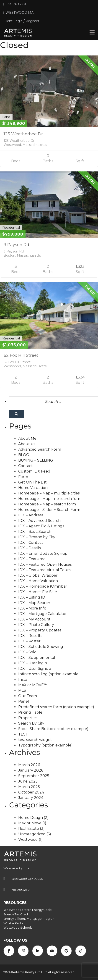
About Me (27, 438)
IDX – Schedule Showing (41, 647)
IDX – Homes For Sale (38, 592)
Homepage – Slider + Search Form (49, 510)
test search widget (35, 740)
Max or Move (30, 823)
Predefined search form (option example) (56, 707)
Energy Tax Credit (17, 914)
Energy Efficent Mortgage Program (29, 919)
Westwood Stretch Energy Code (28, 910)
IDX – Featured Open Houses (45, 564)
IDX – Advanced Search (39, 521)
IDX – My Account (34, 619)
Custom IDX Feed (34, 471)
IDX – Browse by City (37, 537)
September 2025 (34, 776)
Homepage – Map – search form (47, 504)
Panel (24, 701)
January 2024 (31, 798)
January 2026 (31, 770)
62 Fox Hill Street (21, 355)
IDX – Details (30, 548)
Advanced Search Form (40, 449)
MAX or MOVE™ (33, 685)
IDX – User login (33, 663)
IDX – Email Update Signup (43, 553)
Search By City (31, 723)
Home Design (31, 818)
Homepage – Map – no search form (50, 499)
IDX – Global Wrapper (38, 575)
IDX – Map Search (34, 603)
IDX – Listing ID (32, 597)
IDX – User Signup (35, 669)
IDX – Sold (27, 652)
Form (23, 477)
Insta (23, 679)
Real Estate (29, 829)
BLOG (24, 455)
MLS (22, 690)
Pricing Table (30, 712)
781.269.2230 (15, 4)
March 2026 (29, 765)
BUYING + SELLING (36, 460)
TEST (23, 734)
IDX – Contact (31, 543)
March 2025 (29, 787)
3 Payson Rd (16, 245)
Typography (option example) (45, 745)
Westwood (28, 839)
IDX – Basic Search (35, 532)
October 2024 (31, 792)
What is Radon (14, 923)
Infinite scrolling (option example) (49, 674)
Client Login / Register (21, 21)
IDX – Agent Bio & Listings (41, 526)
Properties (28, 718)
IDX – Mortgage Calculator (43, 614)
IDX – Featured (32, 559)
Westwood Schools (18, 927)
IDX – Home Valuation (38, 581)
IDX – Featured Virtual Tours (44, 570)
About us (27, 444)
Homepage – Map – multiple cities (49, 493)
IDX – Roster (29, 641)
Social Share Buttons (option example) (53, 729)
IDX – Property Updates (40, 630)
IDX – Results (30, 636)
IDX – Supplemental (37, 658)
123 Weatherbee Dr (23, 134)
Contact (26, 466)
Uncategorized (32, 834)
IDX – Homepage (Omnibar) (43, 586)
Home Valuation (33, 488)
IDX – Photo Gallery (36, 625)
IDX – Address (31, 515)
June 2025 (28, 781)
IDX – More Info (32, 608)
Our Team (28, 696)
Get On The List (32, 482)
